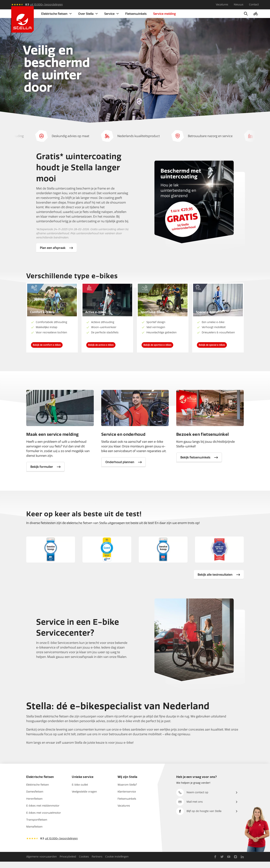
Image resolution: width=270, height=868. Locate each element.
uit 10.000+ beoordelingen (46, 5)
